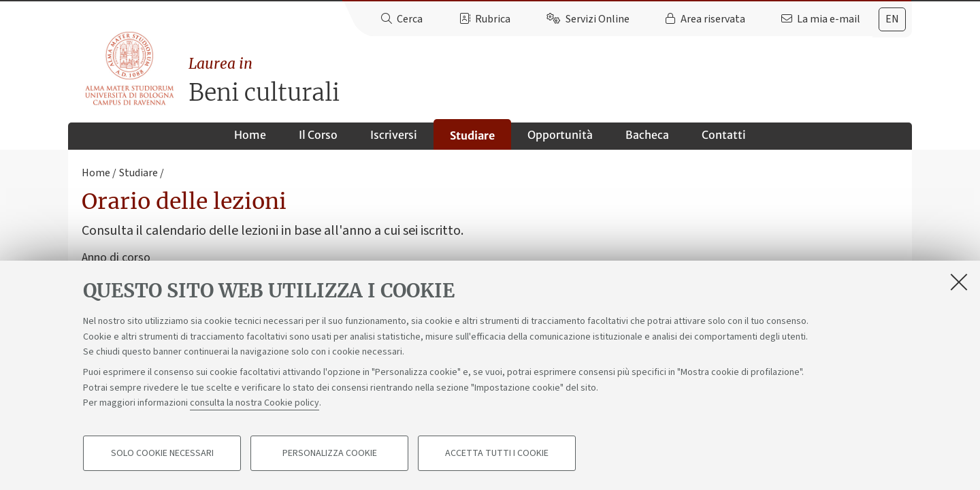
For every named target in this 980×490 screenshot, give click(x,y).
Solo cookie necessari (162, 453)
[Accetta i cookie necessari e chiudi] (959, 282)
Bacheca (647, 135)
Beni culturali (550, 80)
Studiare (472, 135)
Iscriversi (394, 135)
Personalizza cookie (330, 453)
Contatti (724, 135)
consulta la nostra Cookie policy (255, 403)
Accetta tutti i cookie (497, 453)
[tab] (892, 19)
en (892, 19)
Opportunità (560, 135)
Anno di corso (116, 258)
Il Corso (318, 135)
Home (250, 135)
